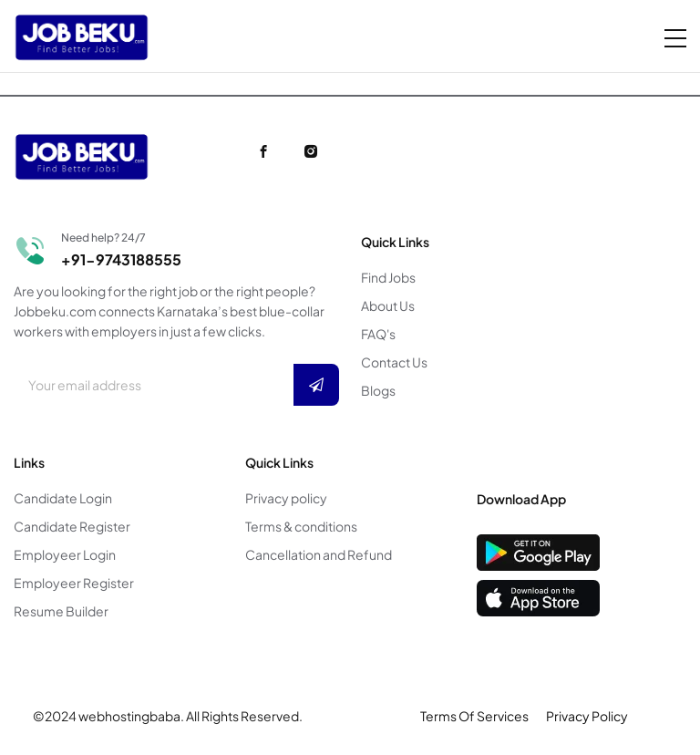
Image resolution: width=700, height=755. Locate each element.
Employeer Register (74, 583)
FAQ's (378, 334)
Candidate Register (72, 526)
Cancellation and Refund (319, 554)
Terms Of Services (474, 716)
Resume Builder (61, 611)
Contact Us (394, 362)
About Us (388, 305)
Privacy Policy (587, 716)
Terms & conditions (301, 526)
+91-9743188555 (121, 259)
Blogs (378, 390)
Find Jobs (388, 277)
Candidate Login (63, 498)
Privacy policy (286, 498)
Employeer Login (65, 554)
